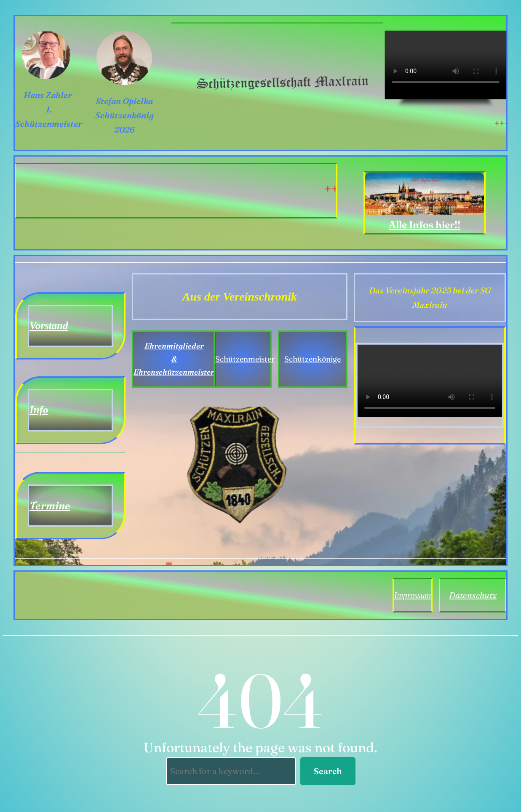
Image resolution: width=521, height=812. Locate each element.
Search (328, 771)
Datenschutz (473, 595)
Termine (50, 506)
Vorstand (49, 326)
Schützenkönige (313, 359)
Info (39, 410)
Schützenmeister (245, 359)
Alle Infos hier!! (425, 225)
